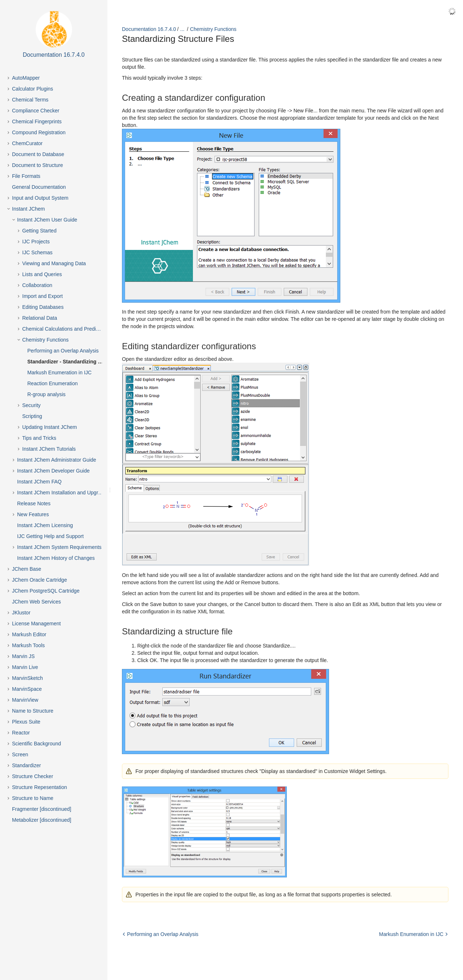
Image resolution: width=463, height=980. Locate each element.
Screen (20, 754)
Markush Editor (29, 634)
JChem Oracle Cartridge (39, 580)
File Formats (26, 176)
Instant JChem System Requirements (59, 547)
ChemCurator (27, 143)
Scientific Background (37, 744)
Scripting (32, 416)
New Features (33, 514)
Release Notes (34, 503)
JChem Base (27, 569)
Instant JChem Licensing (45, 525)
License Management (36, 624)
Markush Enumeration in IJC (60, 373)
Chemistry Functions (45, 340)
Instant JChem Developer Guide (53, 471)
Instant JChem (28, 209)
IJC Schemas (37, 252)
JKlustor (21, 613)
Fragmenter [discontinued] (42, 809)
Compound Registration (39, 132)
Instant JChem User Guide (47, 220)
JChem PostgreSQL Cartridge (46, 591)
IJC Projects (36, 242)
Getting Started (39, 231)
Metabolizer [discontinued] (42, 820)
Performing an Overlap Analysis (63, 351)
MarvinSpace (27, 689)
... (182, 29)
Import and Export (42, 296)
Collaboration (37, 285)
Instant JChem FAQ (39, 482)
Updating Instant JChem (50, 427)
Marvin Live (25, 667)
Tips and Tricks (39, 438)
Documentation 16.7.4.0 (149, 29)
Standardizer (26, 765)
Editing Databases (43, 307)
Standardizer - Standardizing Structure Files (71, 362)
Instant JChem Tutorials (49, 449)
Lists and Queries (42, 274)
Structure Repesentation (39, 787)
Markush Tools (28, 645)
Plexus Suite (26, 722)
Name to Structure (33, 711)
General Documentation (39, 187)
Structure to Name (33, 798)
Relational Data (40, 318)
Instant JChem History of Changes (56, 558)
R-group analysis (46, 394)
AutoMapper (26, 78)
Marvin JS (23, 656)
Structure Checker (33, 776)
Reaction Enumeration (53, 383)
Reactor (21, 733)
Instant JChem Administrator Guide (57, 460)
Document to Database (38, 154)
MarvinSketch (27, 678)
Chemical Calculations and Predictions (66, 329)
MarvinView (25, 700)
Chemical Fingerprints (37, 121)
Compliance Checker (36, 111)
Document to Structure (37, 165)
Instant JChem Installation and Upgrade (62, 493)
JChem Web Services (36, 602)
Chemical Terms (30, 100)
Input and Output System (40, 198)
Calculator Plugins (33, 89)
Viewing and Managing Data (54, 263)
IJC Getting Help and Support (50, 536)
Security (31, 405)
